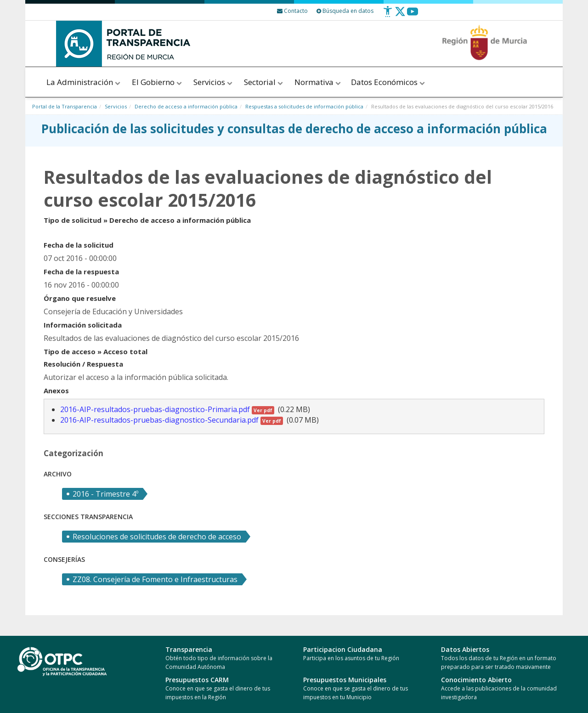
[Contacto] (292, 11)
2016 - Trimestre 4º (105, 494)
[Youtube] (413, 15)
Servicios (214, 82)
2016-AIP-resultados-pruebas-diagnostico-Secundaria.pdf (172, 420)
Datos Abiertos (465, 649)
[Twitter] (400, 15)
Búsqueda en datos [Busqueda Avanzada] (345, 11)
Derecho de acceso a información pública (186, 106)
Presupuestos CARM (197, 680)
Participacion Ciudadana (343, 649)
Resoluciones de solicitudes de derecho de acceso (157, 537)
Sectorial (264, 82)
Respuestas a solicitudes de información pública (304, 106)
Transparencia (189, 649)
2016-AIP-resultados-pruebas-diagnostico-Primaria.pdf (167, 409)
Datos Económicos (389, 82)
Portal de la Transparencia (65, 106)
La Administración (84, 82)
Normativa (318, 82)
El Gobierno (158, 82)
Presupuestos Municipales (345, 680)
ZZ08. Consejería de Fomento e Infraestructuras (155, 579)
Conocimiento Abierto (476, 680)
